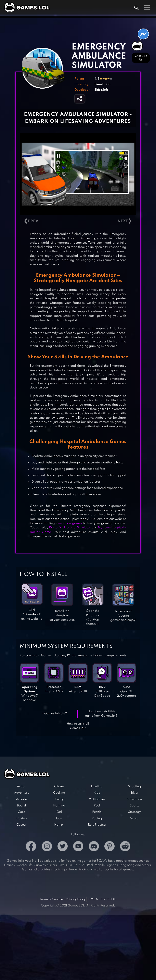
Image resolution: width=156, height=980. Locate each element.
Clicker (59, 786)
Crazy (59, 799)
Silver (134, 793)
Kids (97, 793)
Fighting (59, 806)
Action (22, 786)
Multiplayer (97, 799)
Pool (97, 806)
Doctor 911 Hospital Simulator (70, 528)
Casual (22, 825)
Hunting (97, 786)
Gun (59, 818)
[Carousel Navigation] (78, 221)
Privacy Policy (76, 899)
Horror (59, 825)
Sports (134, 806)
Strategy (134, 812)
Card (22, 812)
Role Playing (97, 825)
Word (134, 818)
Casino (22, 818)
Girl (59, 812)
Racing (97, 818)
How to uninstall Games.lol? (78, 726)
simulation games (69, 523)
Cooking (59, 793)
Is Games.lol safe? (54, 714)
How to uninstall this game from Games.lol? (101, 714)
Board (22, 806)
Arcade (22, 799)
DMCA (93, 899)
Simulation (102, 84)
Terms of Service (51, 899)
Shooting (134, 786)
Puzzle (97, 812)
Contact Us (109, 899)
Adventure (22, 793)
